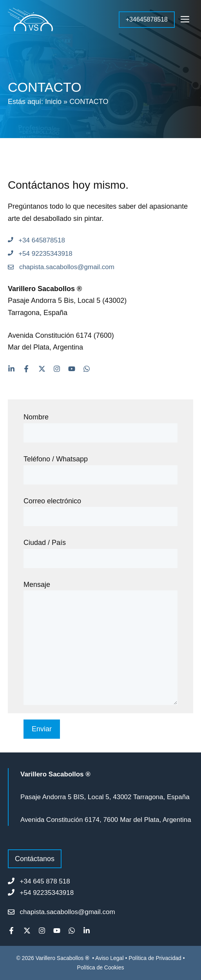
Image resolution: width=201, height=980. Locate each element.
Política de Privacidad (155, 958)
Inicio (53, 102)
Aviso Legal (110, 958)
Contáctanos (35, 859)
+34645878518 (147, 19)
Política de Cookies (101, 967)
